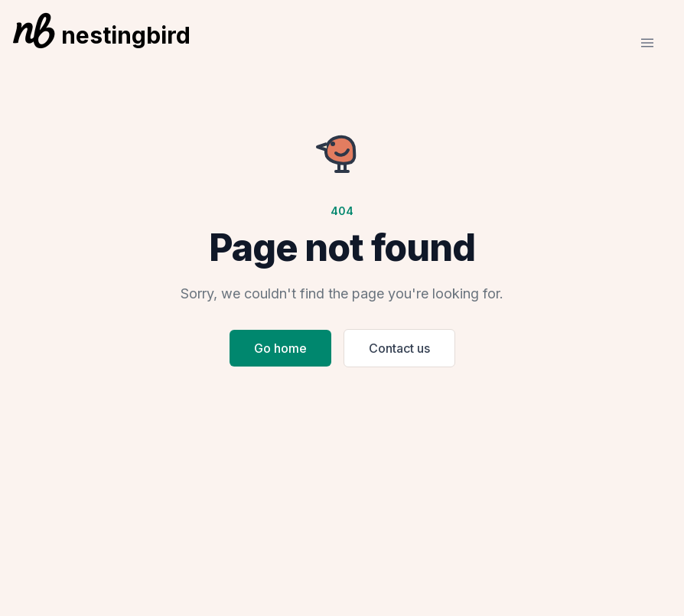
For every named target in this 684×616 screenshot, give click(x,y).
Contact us (399, 348)
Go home (280, 348)
